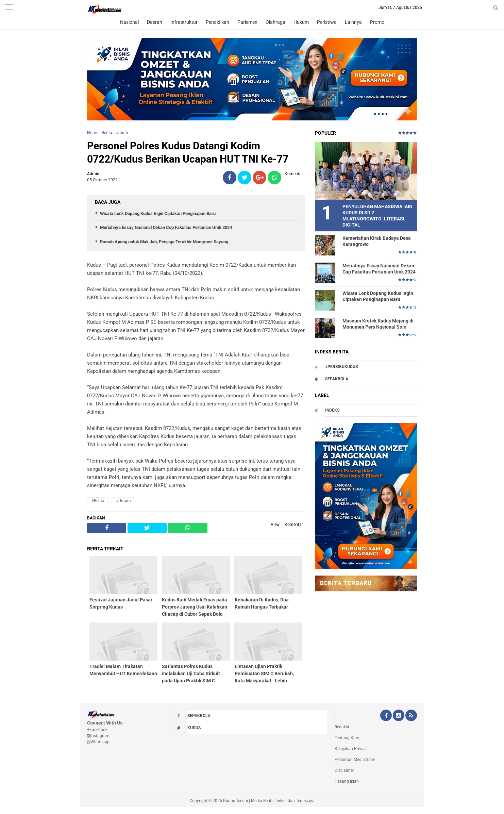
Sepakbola (337, 379)
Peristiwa (327, 22)
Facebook (97, 730)
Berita (107, 133)
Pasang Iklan (347, 781)
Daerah (155, 22)
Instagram (98, 736)
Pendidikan (217, 22)
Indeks (332, 410)
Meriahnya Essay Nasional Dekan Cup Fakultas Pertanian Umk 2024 (166, 227)
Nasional (129, 22)
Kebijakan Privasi (351, 749)
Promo (377, 22)
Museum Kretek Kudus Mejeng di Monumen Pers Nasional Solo (378, 324)
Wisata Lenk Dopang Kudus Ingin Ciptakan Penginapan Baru (158, 213)
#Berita (98, 501)
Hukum (301, 22)
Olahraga (275, 22)
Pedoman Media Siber (355, 760)
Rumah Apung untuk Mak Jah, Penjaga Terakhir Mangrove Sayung (164, 242)
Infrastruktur (184, 22)
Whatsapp (98, 742)
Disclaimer (344, 770)
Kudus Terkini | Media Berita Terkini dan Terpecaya (269, 801)
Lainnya (353, 22)
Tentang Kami (348, 738)
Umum (122, 133)
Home (93, 133)
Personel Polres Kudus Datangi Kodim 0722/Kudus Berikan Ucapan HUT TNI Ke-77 (188, 152)
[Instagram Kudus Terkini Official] (399, 716)
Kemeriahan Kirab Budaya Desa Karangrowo (377, 241)
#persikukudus (341, 367)
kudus (194, 728)
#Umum (123, 501)
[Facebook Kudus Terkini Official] (386, 716)
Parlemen (247, 22)
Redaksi (342, 727)
